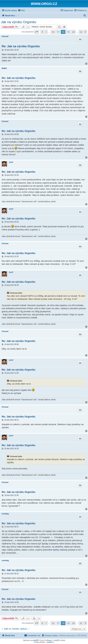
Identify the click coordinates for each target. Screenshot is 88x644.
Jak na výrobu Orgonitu (19, 22)
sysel (11, 162)
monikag (5, 514)
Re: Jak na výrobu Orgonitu (21, 46)
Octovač (5, 36)
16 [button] (53, 32)
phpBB (35, 640)
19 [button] (68, 32)
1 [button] (46, 32)
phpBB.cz (50, 642)
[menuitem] (21, 10)
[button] (37, 32)
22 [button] (81, 32)
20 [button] (73, 32)
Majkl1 (4, 68)
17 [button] (58, 32)
